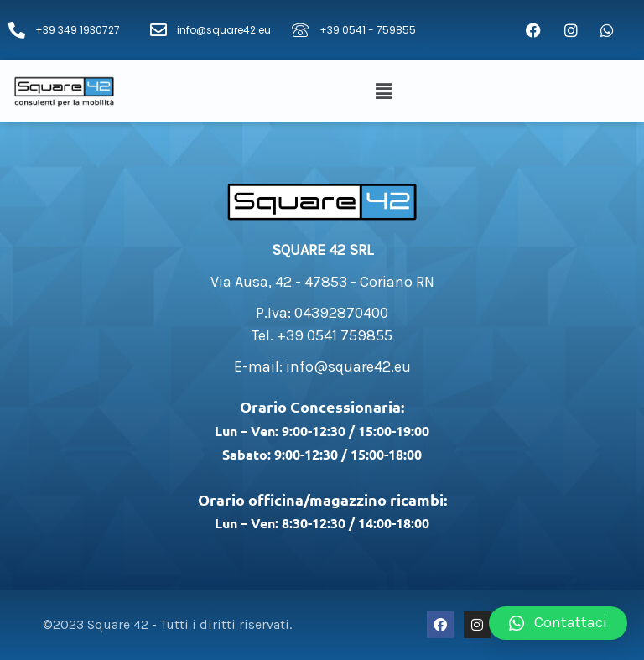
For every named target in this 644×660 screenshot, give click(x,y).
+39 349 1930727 (78, 30)
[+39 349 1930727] (17, 30)
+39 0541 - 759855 (368, 30)
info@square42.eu (224, 30)
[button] (387, 91)
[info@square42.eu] (158, 30)
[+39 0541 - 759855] (300, 30)
